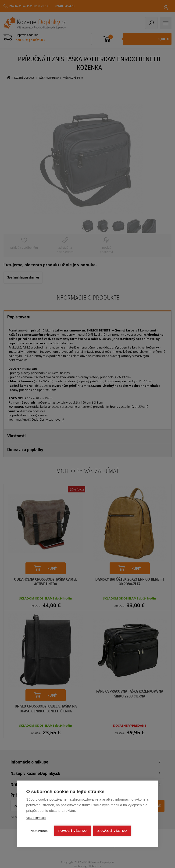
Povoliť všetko (73, 831)
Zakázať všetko (112, 831)
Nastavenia (39, 831)
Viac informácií (36, 818)
